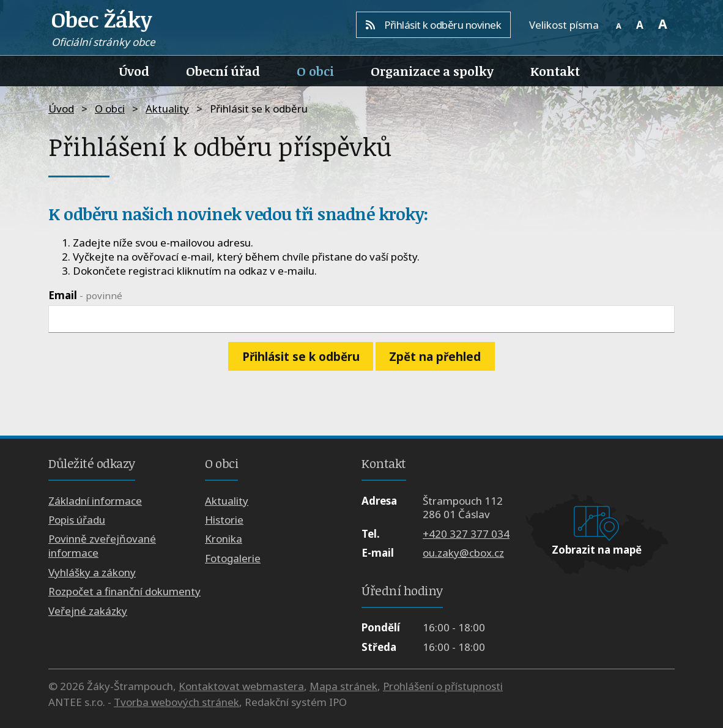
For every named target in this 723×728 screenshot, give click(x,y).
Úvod (134, 71)
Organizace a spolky (432, 71)
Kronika (224, 539)
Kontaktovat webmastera (241, 686)
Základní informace (95, 501)
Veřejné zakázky (88, 611)
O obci (315, 71)
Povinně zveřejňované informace (102, 546)
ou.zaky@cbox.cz (463, 553)
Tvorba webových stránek (176, 702)
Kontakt (555, 71)
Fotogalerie (233, 558)
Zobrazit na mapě (597, 550)
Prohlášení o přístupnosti (443, 686)
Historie (224, 520)
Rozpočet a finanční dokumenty (124, 591)
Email (85, 295)
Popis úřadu (77, 520)
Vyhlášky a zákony (92, 572)
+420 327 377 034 (466, 534)
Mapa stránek (343, 686)
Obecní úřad (223, 71)
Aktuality (167, 109)
